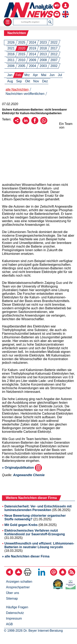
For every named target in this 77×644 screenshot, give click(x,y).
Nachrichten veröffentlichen (25, 94)
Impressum (14, 618)
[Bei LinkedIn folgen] (42, 574)
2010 (22, 60)
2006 (11, 66)
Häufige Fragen (17, 607)
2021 (11, 48)
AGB (9, 624)
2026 (11, 42)
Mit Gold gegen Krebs (21, 525)
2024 (32, 42)
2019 (32, 48)
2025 (22, 42)
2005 (22, 66)
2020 (22, 48)
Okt (28, 81)
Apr (35, 75)
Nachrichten (17, 33)
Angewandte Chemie (29, 475)
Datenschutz (15, 613)
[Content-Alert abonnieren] (63, 574)
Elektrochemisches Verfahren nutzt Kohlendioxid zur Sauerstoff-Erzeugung (35, 532)
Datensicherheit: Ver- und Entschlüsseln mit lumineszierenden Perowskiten (38, 508)
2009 (32, 60)
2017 (54, 48)
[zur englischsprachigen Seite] (65, 11)
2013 (43, 54)
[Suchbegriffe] (30, 22)
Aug (10, 81)
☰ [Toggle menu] (8, 22)
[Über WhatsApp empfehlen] (44, 123)
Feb (18, 75)
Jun (52, 75)
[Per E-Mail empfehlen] (17, 123)
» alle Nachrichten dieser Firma (26, 556)
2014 (32, 54)
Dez (45, 81)
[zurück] (10, 574)
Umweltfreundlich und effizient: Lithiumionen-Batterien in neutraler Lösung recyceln (39, 545)
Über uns (13, 593)
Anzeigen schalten (19, 582)
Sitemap (12, 599)
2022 (54, 42)
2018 (43, 48)
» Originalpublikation (22, 468)
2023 (43, 42)
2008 (43, 60)
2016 (11, 54)
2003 (43, 66)
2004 (32, 66)
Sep (19, 81)
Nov (36, 81)
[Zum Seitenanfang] (19, 574)
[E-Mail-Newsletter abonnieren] (54, 574)
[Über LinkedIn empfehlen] (26, 123)
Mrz (27, 75)
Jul (60, 75)
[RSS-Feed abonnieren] (72, 574)
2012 (54, 54)
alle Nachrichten (17, 89)
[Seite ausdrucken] (28, 574)
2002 (54, 66)
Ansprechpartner (18, 587)
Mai (44, 75)
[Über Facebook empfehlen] (35, 123)
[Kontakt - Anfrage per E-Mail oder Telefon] (57, 11)
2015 (22, 54)
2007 (54, 60)
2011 (11, 60)
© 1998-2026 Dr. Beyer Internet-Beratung (33, 631)
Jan (10, 75)
